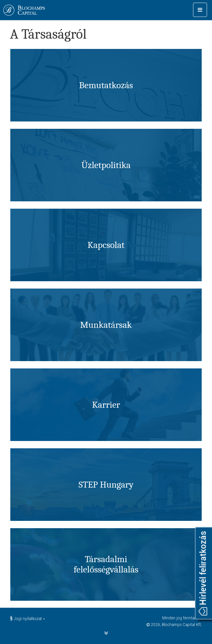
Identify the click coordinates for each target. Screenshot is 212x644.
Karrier (106, 405)
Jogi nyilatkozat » (27, 619)
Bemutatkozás (106, 85)
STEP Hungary (106, 485)
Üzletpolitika (106, 165)
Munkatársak (106, 325)
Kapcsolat (106, 245)
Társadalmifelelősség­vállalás (106, 564)
